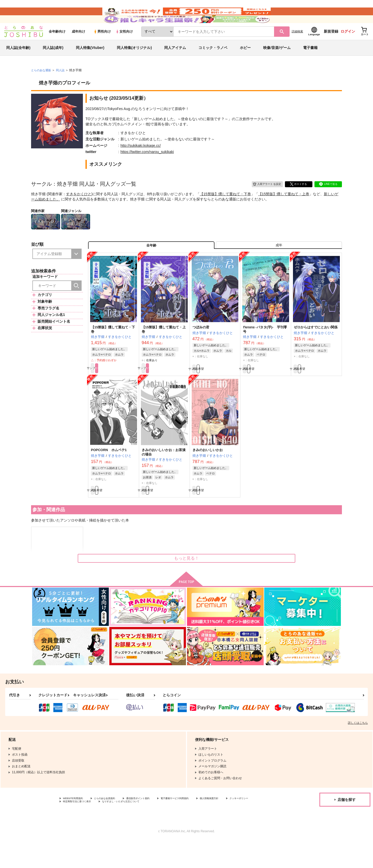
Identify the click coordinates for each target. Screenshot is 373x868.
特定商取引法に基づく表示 (118, 829)
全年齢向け (57, 47)
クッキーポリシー (75, 829)
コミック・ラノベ (213, 63)
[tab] (279, 263)
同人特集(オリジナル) (134, 63)
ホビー (245, 63)
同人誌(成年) (53, 63)
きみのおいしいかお (208, 473)
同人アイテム (175, 63)
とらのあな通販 (42, 86)
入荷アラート (263, 199)
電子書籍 (310, 63)
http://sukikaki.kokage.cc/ (141, 161)
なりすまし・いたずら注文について (172, 829)
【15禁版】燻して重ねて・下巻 (225, 209)
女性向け (124, 47)
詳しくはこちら (358, 748)
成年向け (78, 47)
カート (125, 390)
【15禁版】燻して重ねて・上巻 (284, 209)
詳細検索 (297, 47)
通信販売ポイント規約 (155, 824)
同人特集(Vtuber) (90, 63)
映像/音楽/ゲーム (277, 63)
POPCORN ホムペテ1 (109, 473)
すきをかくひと (79, 209)
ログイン (348, 47)
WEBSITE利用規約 (76, 824)
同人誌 (62, 86)
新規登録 (331, 47)
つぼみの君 (201, 348)
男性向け (102, 47)
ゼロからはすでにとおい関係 (316, 348)
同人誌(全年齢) (18, 63)
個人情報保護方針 (243, 824)
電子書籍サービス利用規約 (200, 824)
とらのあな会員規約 (114, 824)
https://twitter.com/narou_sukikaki (147, 167)
